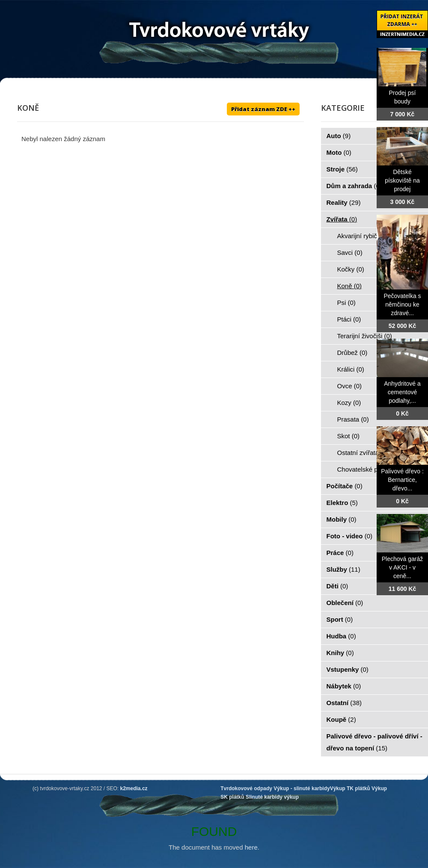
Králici (351, 369)
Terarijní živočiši (365, 336)
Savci (350, 252)
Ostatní (344, 703)
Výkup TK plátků (350, 788)
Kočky (351, 269)
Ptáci (349, 319)
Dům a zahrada (354, 186)
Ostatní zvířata (363, 453)
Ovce (350, 386)
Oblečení (345, 603)
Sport (340, 619)
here (251, 847)
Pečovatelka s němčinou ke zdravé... (402, 304)
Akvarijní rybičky (365, 236)
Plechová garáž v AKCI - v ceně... (403, 567)
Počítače (345, 486)
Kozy (349, 403)
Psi (346, 303)
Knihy (340, 653)
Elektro (342, 503)
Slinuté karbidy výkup (272, 797)
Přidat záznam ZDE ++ (263, 109)
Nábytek (344, 686)
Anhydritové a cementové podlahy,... (402, 392)
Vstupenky (348, 669)
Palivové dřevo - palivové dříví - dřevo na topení (374, 742)
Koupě (341, 719)
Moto (339, 152)
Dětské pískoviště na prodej (402, 180)
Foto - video (350, 536)
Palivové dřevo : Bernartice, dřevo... (402, 480)
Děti (337, 586)
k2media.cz (134, 788)
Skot (349, 436)
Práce (340, 553)
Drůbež (352, 353)
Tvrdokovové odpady (246, 788)
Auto (339, 136)
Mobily (342, 519)
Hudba (341, 636)
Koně (350, 286)
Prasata (353, 419)
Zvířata (342, 219)
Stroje (342, 169)
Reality (344, 202)
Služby (343, 569)
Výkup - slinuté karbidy (302, 788)
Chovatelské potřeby (371, 469)
